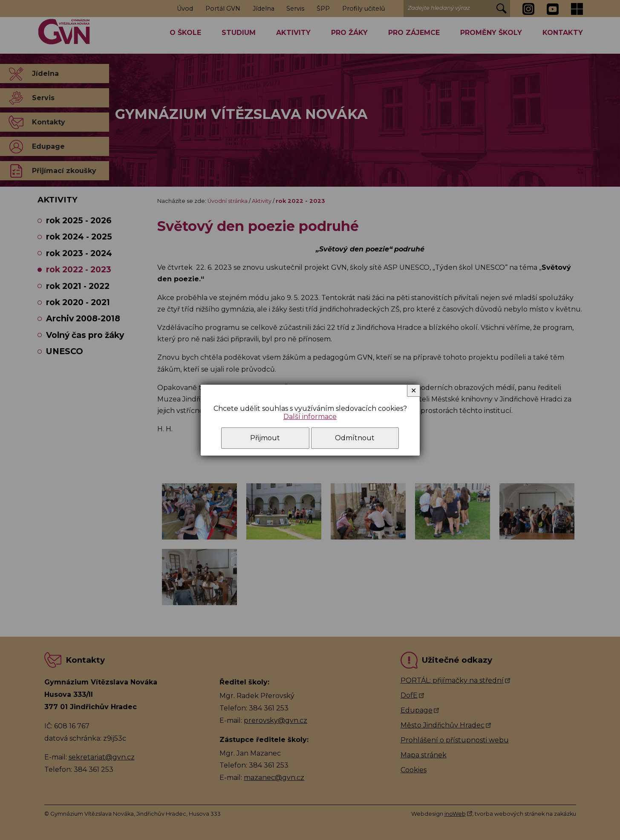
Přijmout (265, 438)
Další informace (310, 417)
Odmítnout (355, 438)
